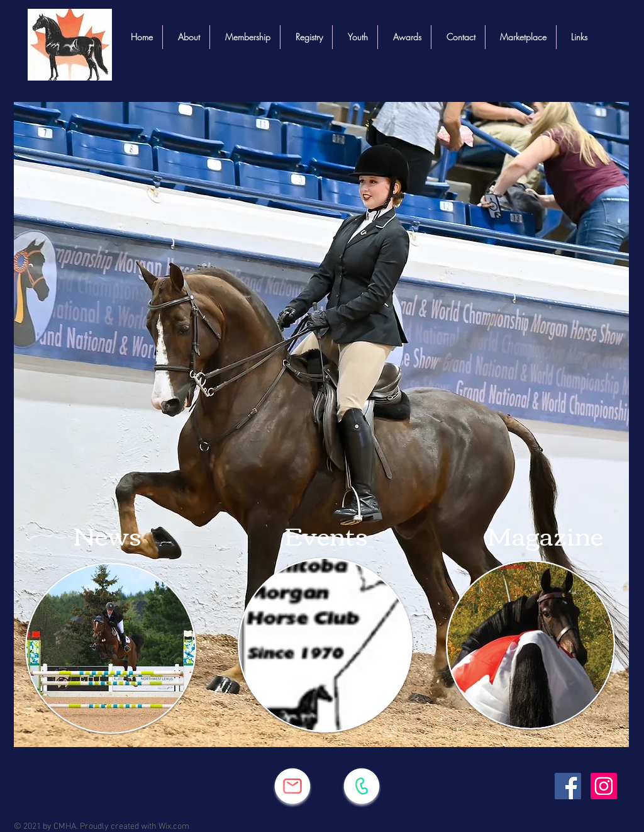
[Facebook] (568, 786)
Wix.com (174, 827)
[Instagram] (604, 786)
